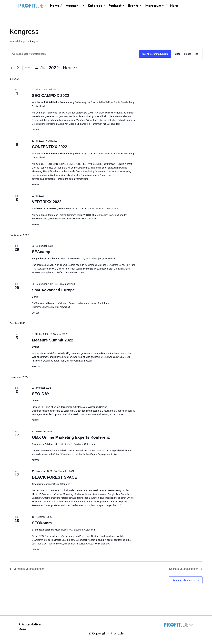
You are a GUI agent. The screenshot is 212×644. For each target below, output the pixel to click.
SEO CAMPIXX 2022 (50, 96)
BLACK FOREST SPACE (54, 477)
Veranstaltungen (18, 41)
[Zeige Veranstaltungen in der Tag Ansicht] (197, 54)
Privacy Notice (30, 624)
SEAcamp (41, 252)
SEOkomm (42, 523)
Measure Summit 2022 (52, 340)
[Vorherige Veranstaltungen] (12, 68)
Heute (28, 68)
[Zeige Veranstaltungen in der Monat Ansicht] (187, 54)
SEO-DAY (41, 394)
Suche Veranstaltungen (155, 54)
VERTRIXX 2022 (47, 202)
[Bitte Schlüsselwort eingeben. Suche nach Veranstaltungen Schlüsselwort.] (75, 54)
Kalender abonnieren (184, 580)
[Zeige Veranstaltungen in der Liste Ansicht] (178, 54)
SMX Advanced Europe (53, 290)
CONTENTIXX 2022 (49, 147)
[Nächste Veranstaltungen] (18, 68)
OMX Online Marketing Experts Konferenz (71, 437)
